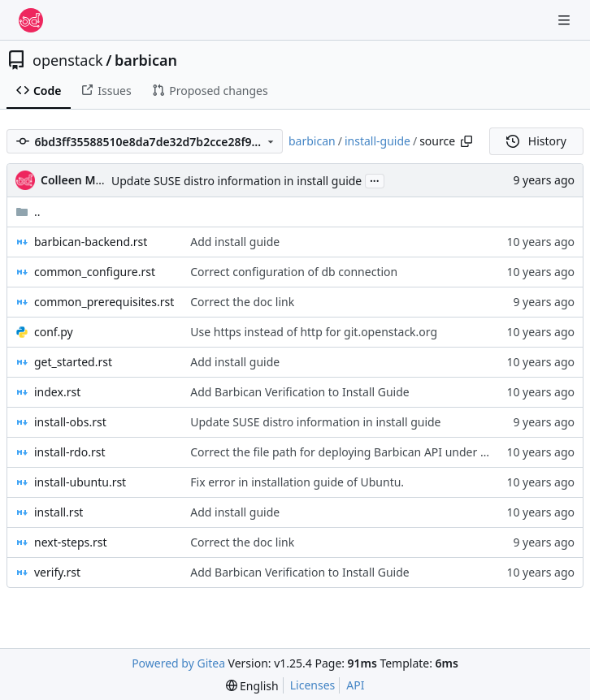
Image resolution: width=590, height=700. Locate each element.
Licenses (313, 685)
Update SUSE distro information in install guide (236, 181)
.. (28, 212)
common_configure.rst (95, 272)
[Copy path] (466, 141)
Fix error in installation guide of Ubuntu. (297, 482)
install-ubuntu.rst (80, 482)
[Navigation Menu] (566, 20)
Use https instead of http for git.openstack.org (314, 332)
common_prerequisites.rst (104, 302)
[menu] (252, 686)
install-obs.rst (70, 422)
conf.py (54, 332)
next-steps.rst (71, 542)
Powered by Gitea (178, 663)
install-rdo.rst (70, 452)
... (375, 179)
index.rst (57, 392)
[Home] (31, 20)
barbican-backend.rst (91, 242)
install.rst (59, 512)
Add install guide (235, 242)
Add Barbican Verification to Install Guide (299, 392)
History (536, 141)
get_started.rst (73, 362)
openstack (68, 60)
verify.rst (57, 572)
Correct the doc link (242, 302)
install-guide (377, 141)
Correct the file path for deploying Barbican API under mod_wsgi (362, 452)
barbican (146, 60)
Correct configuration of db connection (294, 272)
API (355, 685)
